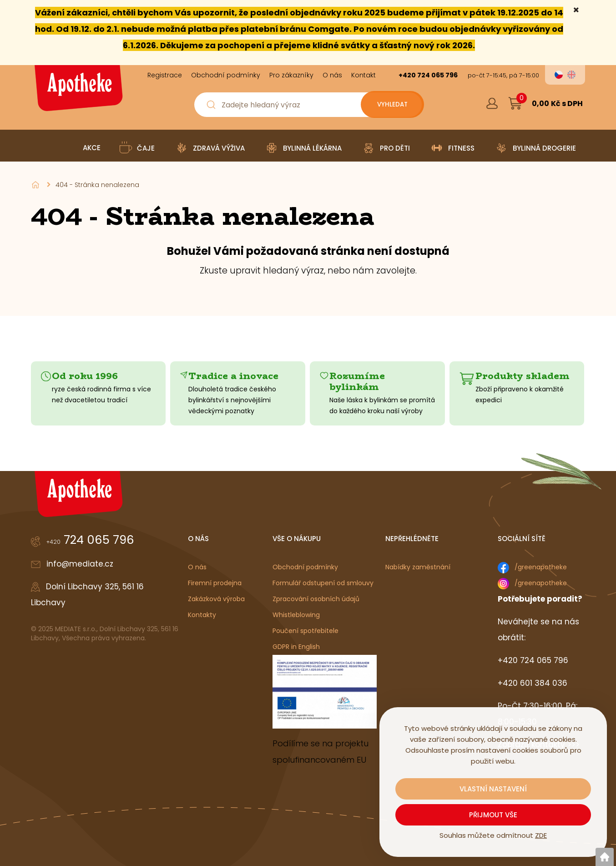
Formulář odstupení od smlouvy (323, 583)
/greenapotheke (541, 567)
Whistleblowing (296, 615)
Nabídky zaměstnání (418, 567)
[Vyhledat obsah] (390, 105)
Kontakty (202, 615)
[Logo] (77, 91)
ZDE (541, 835)
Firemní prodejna (215, 583)
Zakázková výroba (216, 599)
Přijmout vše (493, 815)
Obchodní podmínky (305, 567)
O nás (197, 567)
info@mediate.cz (80, 564)
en (571, 75)
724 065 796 (90, 540)
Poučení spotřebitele (305, 631)
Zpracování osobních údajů (316, 599)
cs (559, 75)
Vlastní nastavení (493, 789)
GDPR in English (296, 647)
